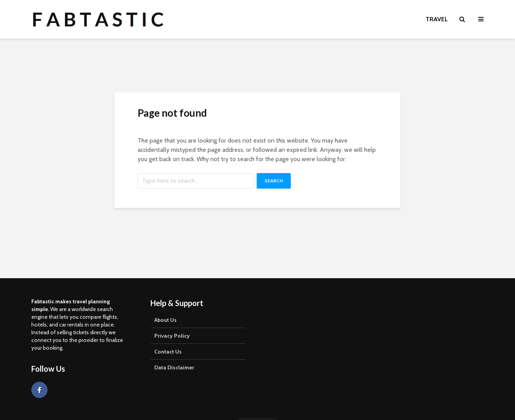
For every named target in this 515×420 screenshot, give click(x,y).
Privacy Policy (172, 336)
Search (274, 181)
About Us (165, 320)
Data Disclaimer (174, 367)
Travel (437, 19)
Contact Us (168, 352)
